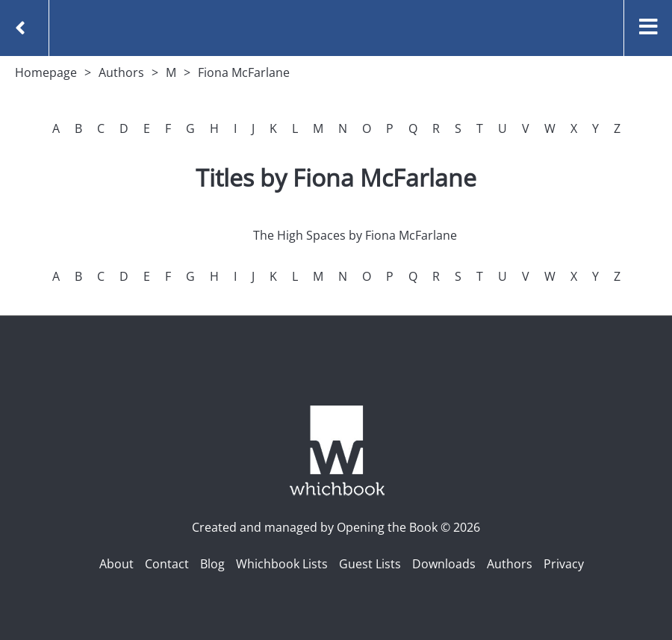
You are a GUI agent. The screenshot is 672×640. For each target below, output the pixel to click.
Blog (212, 564)
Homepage (46, 72)
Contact (167, 564)
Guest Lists (370, 564)
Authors (121, 72)
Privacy (564, 564)
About (116, 564)
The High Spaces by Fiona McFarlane (355, 235)
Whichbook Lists (282, 564)
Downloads (444, 564)
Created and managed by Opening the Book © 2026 (336, 527)
